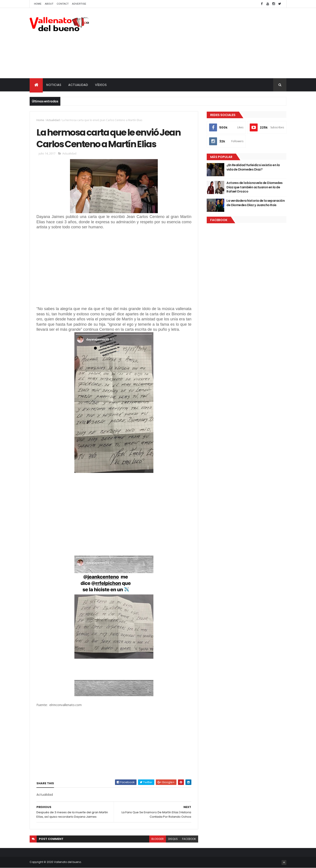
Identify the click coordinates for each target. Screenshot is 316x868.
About (49, 4)
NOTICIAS (54, 85)
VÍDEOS (101, 85)
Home (38, 4)
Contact (63, 4)
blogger (158, 839)
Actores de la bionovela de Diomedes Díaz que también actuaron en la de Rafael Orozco (254, 187)
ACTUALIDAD (78, 85)
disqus (173, 839)
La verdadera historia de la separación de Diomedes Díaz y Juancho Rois (256, 203)
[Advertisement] (206, 43)
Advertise (79, 4)
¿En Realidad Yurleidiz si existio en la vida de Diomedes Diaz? (253, 167)
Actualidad (53, 120)
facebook (189, 839)
